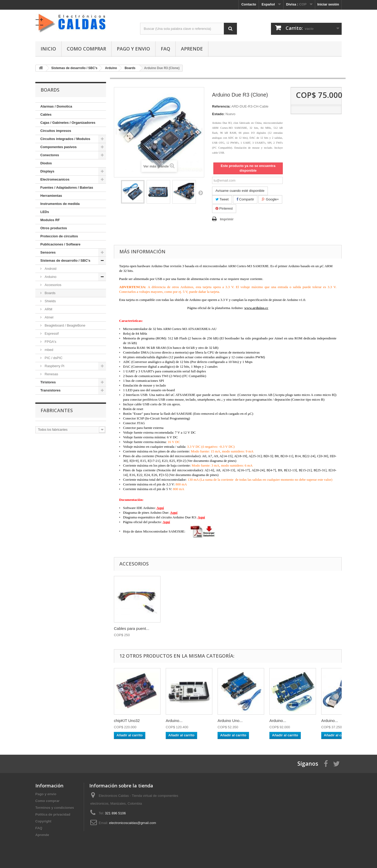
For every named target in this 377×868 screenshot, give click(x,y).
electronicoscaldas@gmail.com (133, 823)
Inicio (48, 49)
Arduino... (174, 721)
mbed (48, 350)
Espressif (51, 334)
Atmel (49, 317)
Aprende (192, 49)
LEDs (45, 212)
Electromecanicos (55, 179)
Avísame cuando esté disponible (240, 191)
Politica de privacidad (53, 814)
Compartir (245, 199)
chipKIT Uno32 (127, 721)
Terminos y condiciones (55, 808)
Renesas (51, 374)
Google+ (270, 199)
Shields (50, 301)
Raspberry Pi (54, 366)
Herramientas (51, 196)
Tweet (222, 199)
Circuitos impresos (56, 131)
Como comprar (86, 49)
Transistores (50, 390)
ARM (48, 309)
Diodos (46, 163)
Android (50, 269)
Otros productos (54, 228)
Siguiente (201, 193)
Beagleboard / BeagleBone (65, 325)
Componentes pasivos (59, 147)
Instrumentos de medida (60, 204)
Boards (50, 293)
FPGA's (50, 342)
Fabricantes (57, 410)
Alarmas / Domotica (56, 106)
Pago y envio (133, 49)
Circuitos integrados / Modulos (65, 139)
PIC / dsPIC (53, 358)
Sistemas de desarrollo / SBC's (65, 261)
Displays (47, 171)
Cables (46, 114)
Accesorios (52, 285)
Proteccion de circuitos (59, 236)
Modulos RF (50, 220)
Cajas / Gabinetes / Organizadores (68, 123)
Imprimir (227, 219)
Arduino (50, 277)
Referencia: (221, 106)
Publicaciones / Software (60, 244)
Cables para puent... (132, 628)
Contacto (249, 4)
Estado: (218, 114)
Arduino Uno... (230, 721)
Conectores (50, 155)
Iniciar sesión (328, 4)
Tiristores (48, 382)
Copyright (43, 821)
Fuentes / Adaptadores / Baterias (67, 187)
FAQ (165, 49)
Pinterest (224, 208)
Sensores (48, 252)
